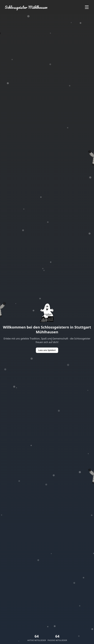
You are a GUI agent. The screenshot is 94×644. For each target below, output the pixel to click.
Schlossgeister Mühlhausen (26, 7)
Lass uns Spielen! (47, 350)
